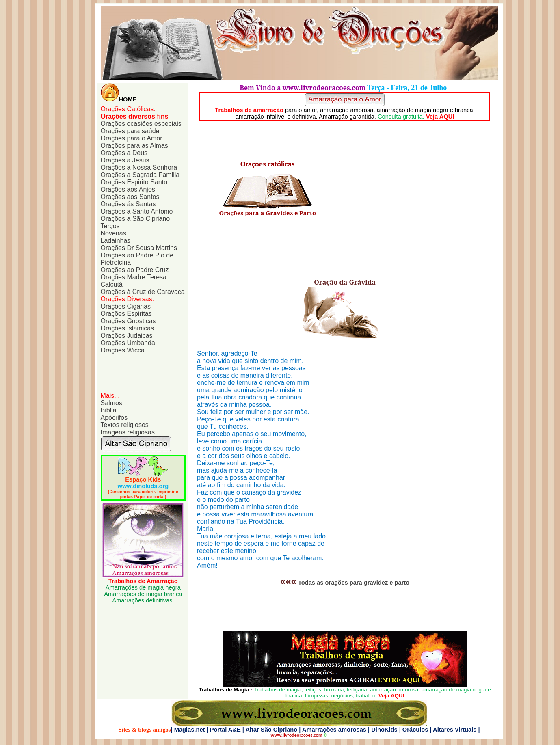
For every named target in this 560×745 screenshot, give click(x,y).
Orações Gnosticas (128, 321)
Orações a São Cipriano (135, 219)
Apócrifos (114, 418)
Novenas (114, 233)
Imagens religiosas (128, 432)
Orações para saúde (130, 131)
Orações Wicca (123, 350)
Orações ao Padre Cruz (135, 270)
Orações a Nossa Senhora (139, 167)
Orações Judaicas (127, 336)
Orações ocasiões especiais (141, 124)
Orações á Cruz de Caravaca (143, 292)
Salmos (111, 403)
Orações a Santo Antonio (137, 211)
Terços (110, 226)
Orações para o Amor (132, 138)
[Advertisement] (141, 372)
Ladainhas (116, 241)
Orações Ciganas (126, 306)
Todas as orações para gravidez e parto (354, 583)
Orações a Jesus (125, 160)
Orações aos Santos (130, 197)
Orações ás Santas (128, 204)
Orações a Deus (124, 153)
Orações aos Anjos (128, 189)
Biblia (109, 410)
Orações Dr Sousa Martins (139, 248)
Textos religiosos (125, 425)
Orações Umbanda (128, 343)
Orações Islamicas (128, 328)
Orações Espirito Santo (134, 182)
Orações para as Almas (134, 146)
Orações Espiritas (126, 314)
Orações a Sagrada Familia (140, 175)
